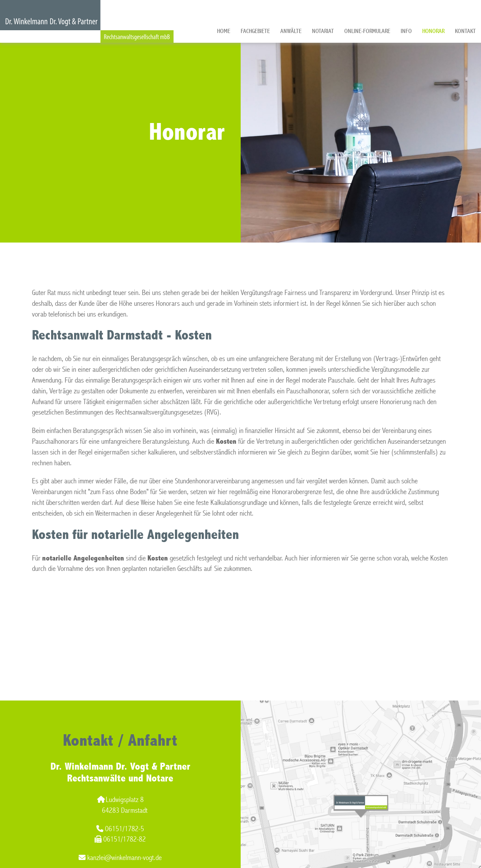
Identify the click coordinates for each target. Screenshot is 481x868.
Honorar (433, 31)
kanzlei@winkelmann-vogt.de (120, 858)
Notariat (323, 31)
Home (224, 31)
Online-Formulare (367, 31)
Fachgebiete (255, 31)
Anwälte (291, 31)
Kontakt (465, 31)
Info (406, 31)
